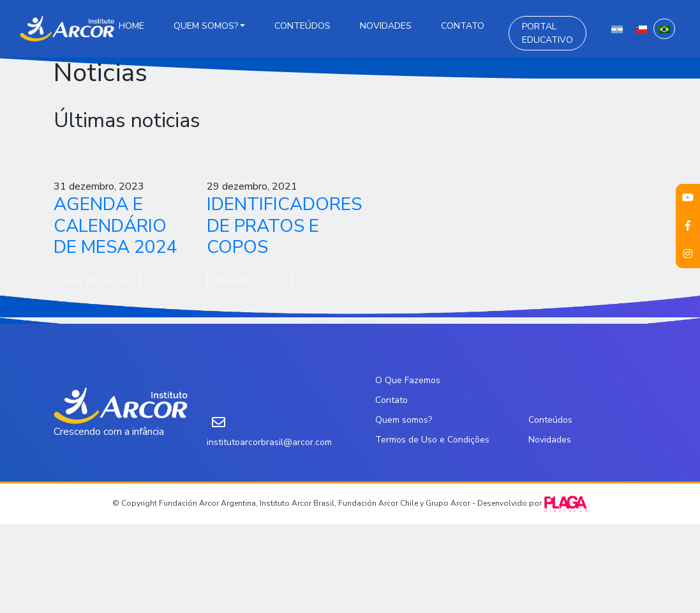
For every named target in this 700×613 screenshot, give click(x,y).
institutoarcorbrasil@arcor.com (269, 442)
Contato (463, 26)
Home (131, 26)
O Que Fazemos (408, 380)
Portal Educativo (547, 33)
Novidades (386, 26)
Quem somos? (206, 26)
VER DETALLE (97, 281)
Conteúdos (302, 26)
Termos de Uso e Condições (432, 440)
